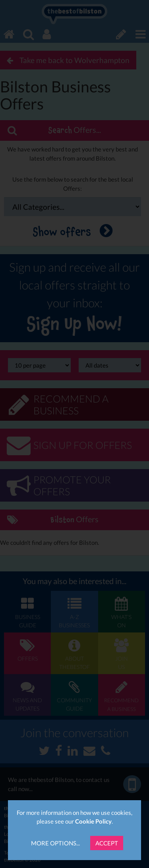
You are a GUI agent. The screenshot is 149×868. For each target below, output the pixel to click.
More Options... (55, 843)
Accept (107, 843)
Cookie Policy (93, 821)
